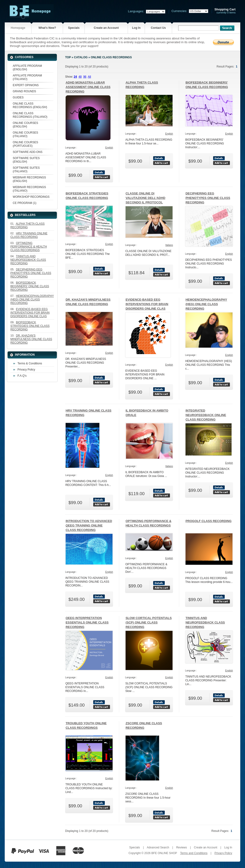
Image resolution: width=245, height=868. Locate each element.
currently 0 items (225, 11)
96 (85, 77)
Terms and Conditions (194, 853)
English (109, 148)
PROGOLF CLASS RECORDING (209, 521)
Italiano (169, 245)
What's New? (47, 28)
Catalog (81, 57)
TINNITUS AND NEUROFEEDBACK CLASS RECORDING (205, 622)
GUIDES (18, 97)
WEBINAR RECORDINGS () (29, 179)
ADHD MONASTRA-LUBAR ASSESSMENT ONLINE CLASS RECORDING (88, 87)
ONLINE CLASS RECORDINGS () (30, 105)
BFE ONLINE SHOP (164, 853)
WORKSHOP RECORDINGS (31, 197)
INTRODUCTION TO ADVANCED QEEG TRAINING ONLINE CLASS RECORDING (89, 525)
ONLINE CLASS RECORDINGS (111, 57)
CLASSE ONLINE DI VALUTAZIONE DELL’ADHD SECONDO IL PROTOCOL (146, 198)
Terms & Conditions (30, 363)
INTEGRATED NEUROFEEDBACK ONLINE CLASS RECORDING (206, 415)
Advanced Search (158, 847)
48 (80, 77)
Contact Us (158, 28)
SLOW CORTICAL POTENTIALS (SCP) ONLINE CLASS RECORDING (149, 622)
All (89, 77)
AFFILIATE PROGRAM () (27, 68)
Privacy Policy (26, 370)
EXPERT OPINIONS (26, 85)
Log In (136, 28)
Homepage (18, 28)
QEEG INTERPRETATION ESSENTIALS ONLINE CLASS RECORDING (87, 622)
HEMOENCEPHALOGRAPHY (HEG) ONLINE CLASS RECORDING (206, 304)
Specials (74, 28)
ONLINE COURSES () (25, 125)
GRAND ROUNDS (24, 91)
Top (68, 57)
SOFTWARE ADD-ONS (28, 152)
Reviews (181, 847)
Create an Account (106, 28)
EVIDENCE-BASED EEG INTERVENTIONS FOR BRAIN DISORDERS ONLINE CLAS (147, 304)
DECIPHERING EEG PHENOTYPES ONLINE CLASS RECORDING (208, 198)
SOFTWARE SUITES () (26, 160)
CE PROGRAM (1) (25, 203)
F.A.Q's (22, 376)
